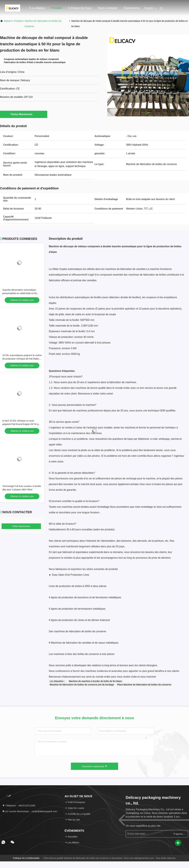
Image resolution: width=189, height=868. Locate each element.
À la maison (37, 8)
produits (18, 21)
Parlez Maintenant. (24, 114)
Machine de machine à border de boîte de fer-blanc (95, 681)
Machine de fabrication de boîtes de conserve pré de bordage (82, 685)
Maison (7, 21)
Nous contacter (108, 8)
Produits (57, 8)
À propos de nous (80, 8)
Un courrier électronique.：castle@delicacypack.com (30, 811)
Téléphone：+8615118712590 (19, 806)
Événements (132, 8)
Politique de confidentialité (26, 858)
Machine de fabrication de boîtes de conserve (43, 24)
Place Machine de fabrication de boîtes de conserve (144, 685)
